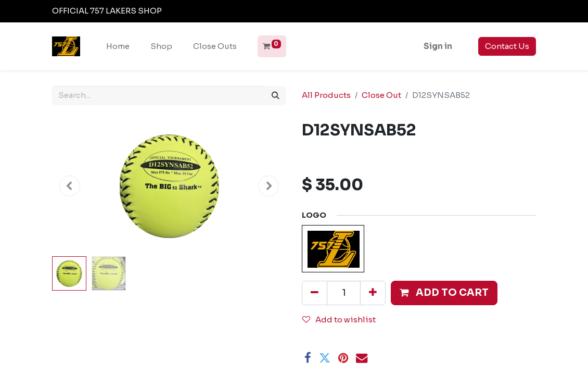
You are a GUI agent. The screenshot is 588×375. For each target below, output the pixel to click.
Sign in (438, 46)
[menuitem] (118, 47)
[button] (70, 186)
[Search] (276, 96)
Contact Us (507, 46)
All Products (326, 95)
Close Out (381, 95)
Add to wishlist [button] (339, 320)
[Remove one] (315, 293)
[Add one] (373, 293)
